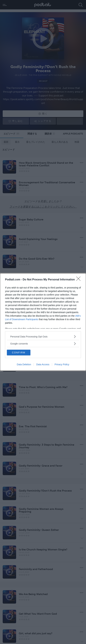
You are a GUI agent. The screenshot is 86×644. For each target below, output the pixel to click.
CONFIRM (19, 353)
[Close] (79, 280)
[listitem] (43, 337)
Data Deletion (24, 364)
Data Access (43, 364)
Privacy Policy (62, 364)
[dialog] (43, 322)
